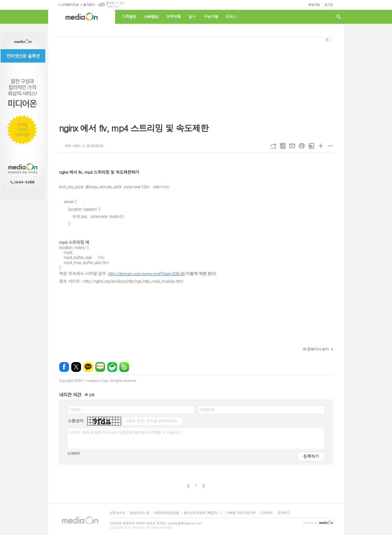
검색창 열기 (339, 17)
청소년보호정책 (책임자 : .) (203, 513)
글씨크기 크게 (321, 146)
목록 (283, 146)
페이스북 (64, 367)
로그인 (328, 5)
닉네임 (75, 409)
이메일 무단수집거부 (241, 513)
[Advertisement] (196, 76)
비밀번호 (207, 409)
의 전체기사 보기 (316, 349)
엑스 (76, 367)
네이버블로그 (100, 367)
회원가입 (314, 5)
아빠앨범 (151, 16)
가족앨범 (129, 16)
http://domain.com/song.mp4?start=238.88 (146, 273)
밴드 (124, 367)
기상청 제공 (112, 7)
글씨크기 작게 (330, 146)
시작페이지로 (70, 5)
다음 (204, 486)
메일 (292, 146)
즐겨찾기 (89, 5)
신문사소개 (117, 513)
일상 (192, 16)
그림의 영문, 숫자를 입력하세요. (151, 421)
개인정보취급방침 (167, 513)
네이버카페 (112, 367)
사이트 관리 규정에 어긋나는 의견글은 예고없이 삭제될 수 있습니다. (126, 432)
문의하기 (283, 513)
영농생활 (211, 16)
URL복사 (273, 146)
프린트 (302, 146)
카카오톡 (88, 367)
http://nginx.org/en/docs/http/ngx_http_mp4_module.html (133, 281)
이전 (188, 486)
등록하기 (311, 456)
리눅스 (231, 16)
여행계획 (174, 16)
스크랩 (311, 146)
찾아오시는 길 (140, 513)
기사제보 (266, 513)
